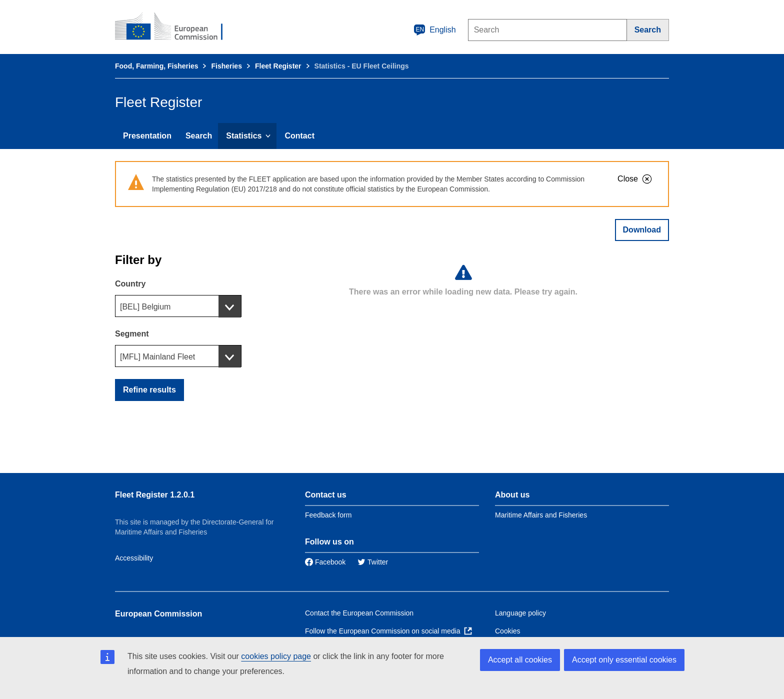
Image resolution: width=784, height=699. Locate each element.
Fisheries (226, 66)
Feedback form (328, 515)
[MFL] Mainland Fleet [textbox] (157, 357)
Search (199, 136)
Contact (299, 136)
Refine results (149, 390)
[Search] (648, 30)
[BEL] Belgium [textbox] (145, 307)
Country (130, 284)
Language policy (520, 613)
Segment (132, 334)
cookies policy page (276, 656)
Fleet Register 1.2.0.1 (155, 495)
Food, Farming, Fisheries (156, 66)
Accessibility (134, 558)
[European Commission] (175, 27)
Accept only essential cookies (624, 660)
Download (642, 230)
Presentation (147, 136)
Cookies (508, 631)
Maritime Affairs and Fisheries (541, 515)
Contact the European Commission (359, 613)
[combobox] (178, 306)
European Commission (158, 614)
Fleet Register (278, 66)
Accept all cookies (520, 660)
